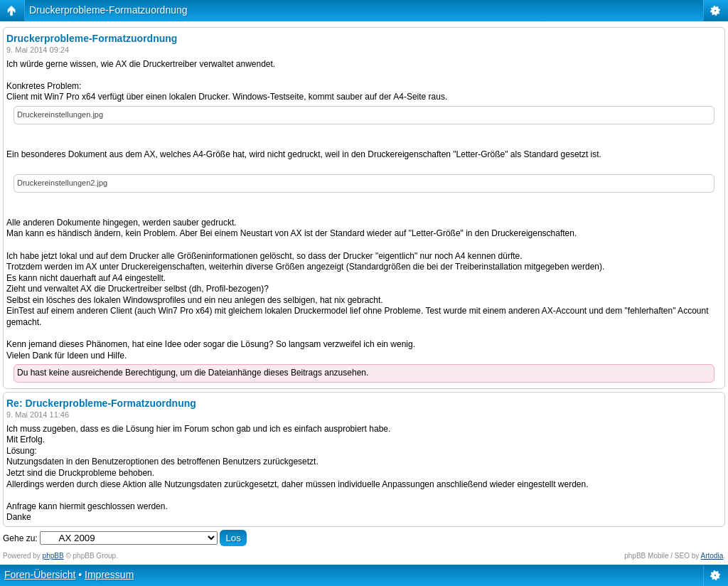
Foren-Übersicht (40, 575)
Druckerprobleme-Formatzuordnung (108, 10)
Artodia (712, 556)
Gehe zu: (20, 538)
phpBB (53, 556)
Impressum (109, 575)
